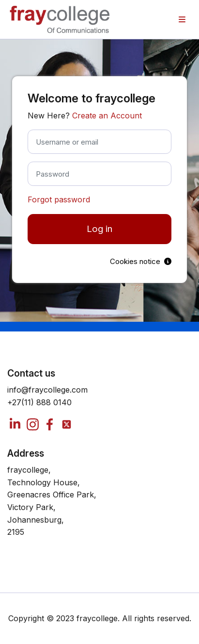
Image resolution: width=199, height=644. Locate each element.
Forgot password (59, 199)
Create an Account (107, 116)
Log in (99, 229)
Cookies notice (141, 261)
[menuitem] (182, 19)
